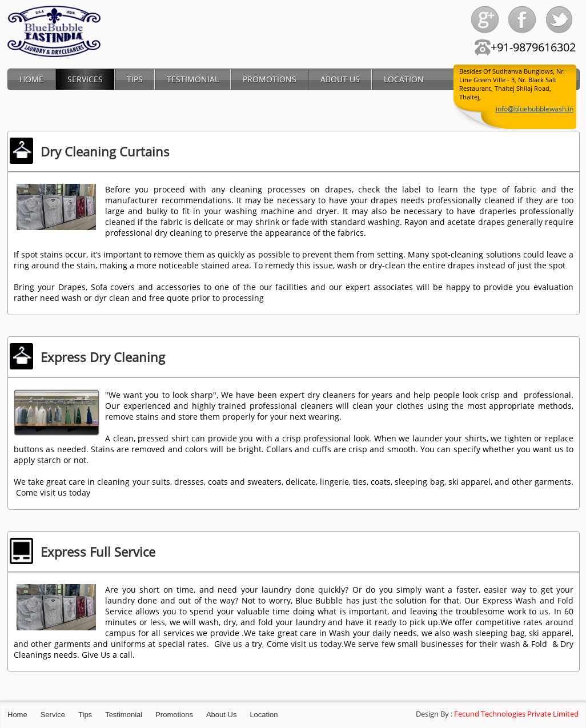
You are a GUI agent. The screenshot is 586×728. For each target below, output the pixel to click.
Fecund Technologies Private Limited (516, 714)
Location (264, 715)
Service (53, 715)
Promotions (174, 715)
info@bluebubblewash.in (535, 109)
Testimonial (124, 715)
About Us (221, 715)
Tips (85, 715)
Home (17, 715)
